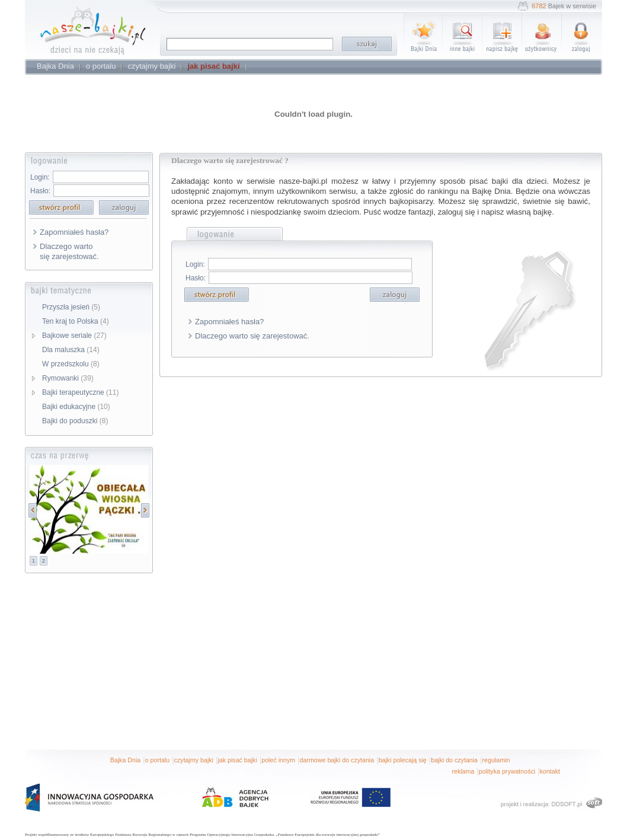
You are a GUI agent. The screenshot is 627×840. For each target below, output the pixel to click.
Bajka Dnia (126, 760)
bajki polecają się (403, 760)
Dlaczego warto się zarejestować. (69, 251)
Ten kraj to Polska (76, 321)
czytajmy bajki (194, 760)
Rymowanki (68, 378)
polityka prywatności (507, 771)
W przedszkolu (71, 364)
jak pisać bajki (237, 760)
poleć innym (278, 760)
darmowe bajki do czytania (337, 760)
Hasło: (40, 191)
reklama (463, 771)
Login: (40, 177)
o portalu (157, 760)
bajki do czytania (454, 760)
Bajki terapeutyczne (80, 392)
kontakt (550, 771)
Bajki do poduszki (75, 421)
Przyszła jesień (71, 307)
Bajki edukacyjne (76, 407)
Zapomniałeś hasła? (74, 232)
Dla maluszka (71, 350)
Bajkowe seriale (74, 336)
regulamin (496, 760)
